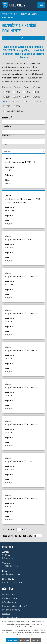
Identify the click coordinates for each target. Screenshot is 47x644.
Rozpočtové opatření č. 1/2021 (21, 239)
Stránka (12, 529)
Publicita (6, 613)
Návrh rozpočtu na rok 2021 (20, 162)
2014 (18, 92)
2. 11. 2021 (9, 506)
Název (6, 118)
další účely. (28, 626)
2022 (18, 101)
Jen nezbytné (24, 640)
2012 (38, 87)
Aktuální (9, 183)
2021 (8, 101)
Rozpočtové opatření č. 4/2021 (21, 350)
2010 (18, 87)
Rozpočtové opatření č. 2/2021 (21, 276)
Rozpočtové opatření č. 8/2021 (21, 498)
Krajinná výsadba (10, 617)
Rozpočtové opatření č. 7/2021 (21, 461)
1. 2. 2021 (9, 170)
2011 (28, 87)
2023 (28, 101)
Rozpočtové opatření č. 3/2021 (21, 313)
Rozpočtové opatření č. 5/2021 (21, 387)
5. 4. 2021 (9, 285)
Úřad (12, 14)
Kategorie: (7, 87)
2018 (18, 97)
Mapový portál (9, 594)
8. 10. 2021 (10, 469)
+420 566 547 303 (10, 566)
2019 (27, 97)
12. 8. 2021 (10, 395)
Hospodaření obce (14, 111)
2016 (37, 92)
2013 (8, 92)
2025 (8, 106)
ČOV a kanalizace (10, 602)
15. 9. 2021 (10, 432)
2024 (38, 101)
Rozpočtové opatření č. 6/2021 (21, 424)
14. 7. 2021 (10, 358)
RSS (32, 38)
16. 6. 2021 (10, 322)
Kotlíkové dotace (10, 598)
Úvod (5, 14)
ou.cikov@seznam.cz (12, 574)
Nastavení (36, 640)
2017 (8, 97)
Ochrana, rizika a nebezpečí (15, 606)
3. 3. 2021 (9, 248)
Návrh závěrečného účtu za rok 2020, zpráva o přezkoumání (23, 201)
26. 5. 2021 (10, 211)
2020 (37, 97)
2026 (18, 106)
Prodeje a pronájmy (11, 610)
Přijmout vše (12, 640)
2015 (28, 92)
